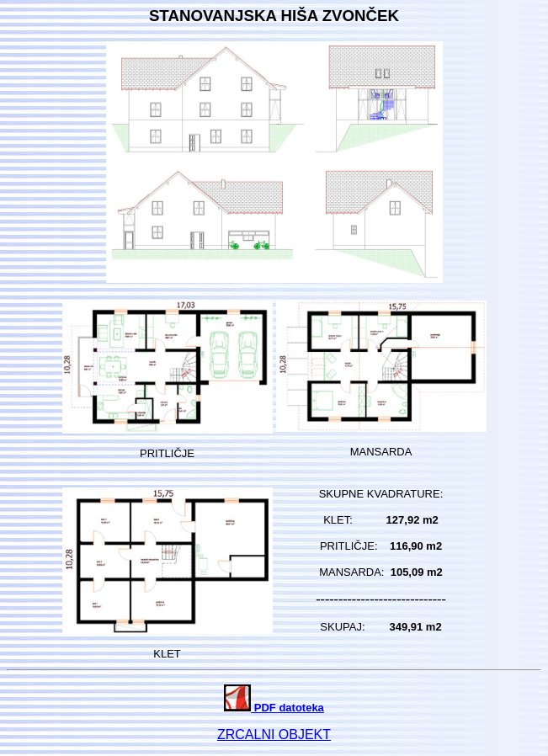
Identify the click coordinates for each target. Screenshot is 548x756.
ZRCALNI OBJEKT (274, 735)
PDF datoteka (274, 708)
